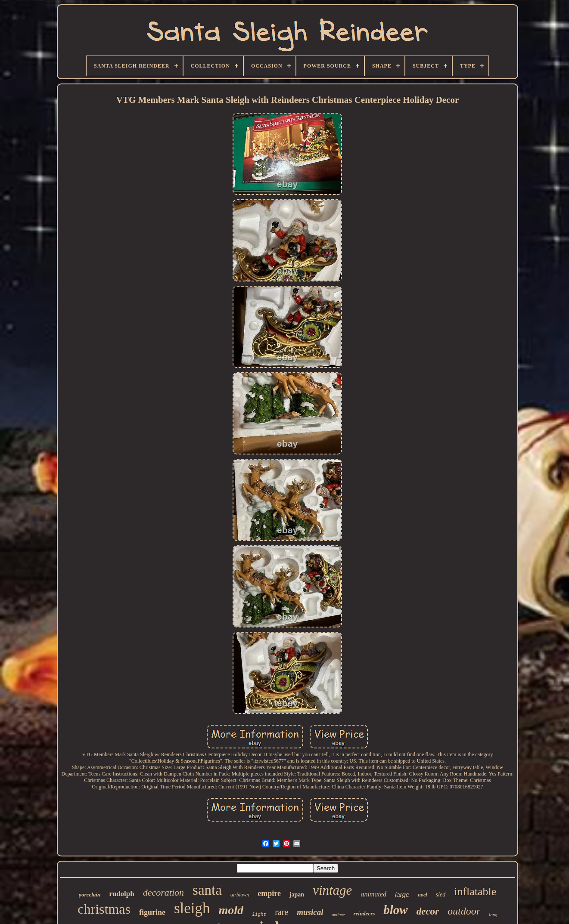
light (259, 915)
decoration (163, 892)
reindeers (364, 913)
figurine (152, 912)
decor (428, 911)
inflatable (475, 892)
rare (281, 912)
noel (422, 895)
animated (373, 894)
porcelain (90, 895)
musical (310, 912)
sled (441, 895)
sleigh (192, 908)
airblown (240, 895)
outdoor (464, 911)
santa (207, 890)
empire (269, 893)
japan (297, 895)
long (493, 915)
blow (395, 910)
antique (338, 915)
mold (231, 910)
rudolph (122, 894)
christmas (104, 909)
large (402, 895)
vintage (332, 890)
